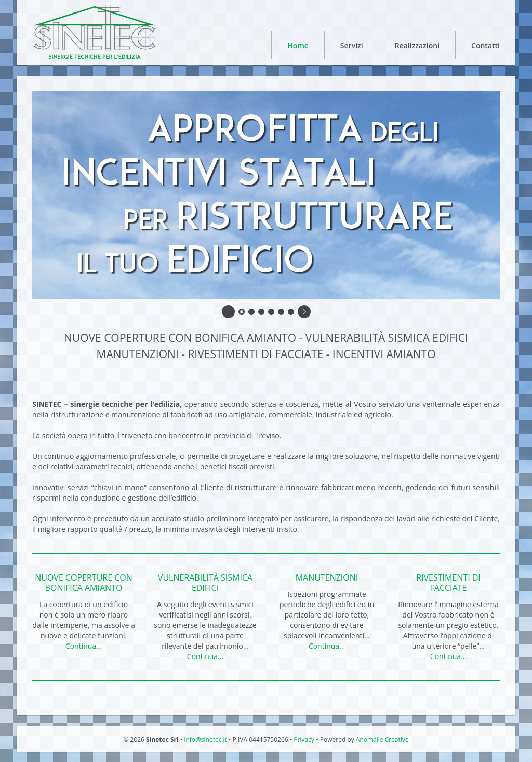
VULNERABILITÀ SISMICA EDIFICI (205, 583)
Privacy (304, 739)
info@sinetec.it (205, 739)
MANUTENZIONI (327, 577)
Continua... (84, 646)
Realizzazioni (417, 45)
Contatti (486, 45)
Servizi (352, 45)
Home (298, 45)
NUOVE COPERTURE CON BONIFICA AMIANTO (84, 583)
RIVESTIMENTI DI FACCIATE (448, 583)
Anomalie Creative (382, 739)
